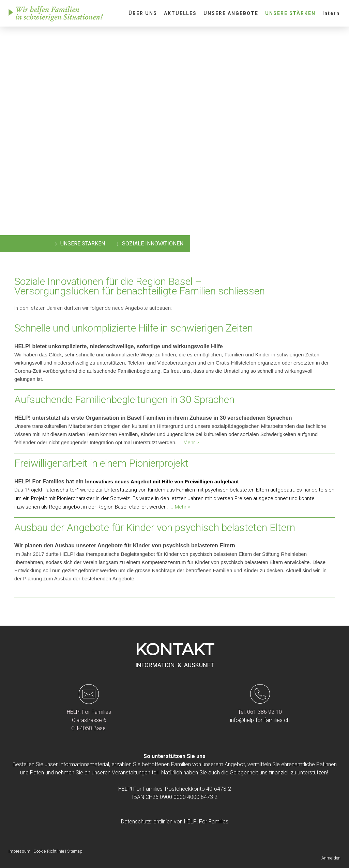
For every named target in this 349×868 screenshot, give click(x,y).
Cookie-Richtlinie (49, 851)
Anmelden (331, 858)
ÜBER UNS (143, 13)
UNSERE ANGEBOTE (231, 13)
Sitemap (75, 851)
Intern (331, 13)
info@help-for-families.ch (260, 720)
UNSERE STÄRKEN (290, 13)
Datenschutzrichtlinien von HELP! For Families (175, 822)
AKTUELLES (180, 13)
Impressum (19, 851)
